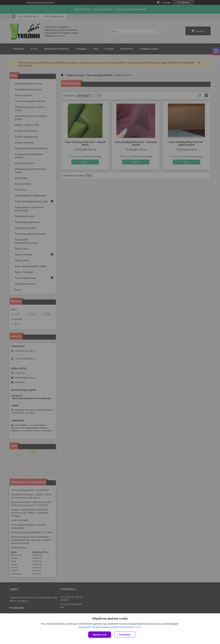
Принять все (100, 635)
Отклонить (125, 635)
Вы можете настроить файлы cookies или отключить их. (109, 627)
